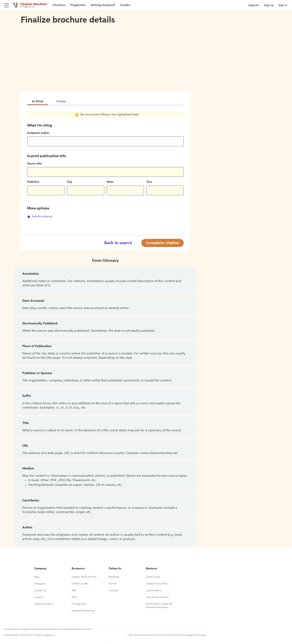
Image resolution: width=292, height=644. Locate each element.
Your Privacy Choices (157, 597)
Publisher (33, 182)
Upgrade (254, 5)
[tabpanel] (105, 167)
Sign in (283, 5)
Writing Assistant (103, 5)
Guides (125, 5)
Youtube (113, 591)
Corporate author (38, 133)
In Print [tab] (38, 102)
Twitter (113, 584)
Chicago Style (79, 604)
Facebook (114, 577)
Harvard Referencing (83, 611)
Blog (37, 577)
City (70, 182)
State (110, 182)
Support (39, 597)
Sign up (269, 5)
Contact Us (40, 591)
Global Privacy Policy (157, 584)
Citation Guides (80, 584)
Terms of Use (153, 577)
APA (74, 591)
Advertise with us (44, 604)
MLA (74, 597)
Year (149, 182)
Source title (35, 164)
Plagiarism (78, 5)
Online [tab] (61, 102)
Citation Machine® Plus (84, 577)
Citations (59, 5)
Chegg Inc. (40, 584)
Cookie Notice (154, 591)
